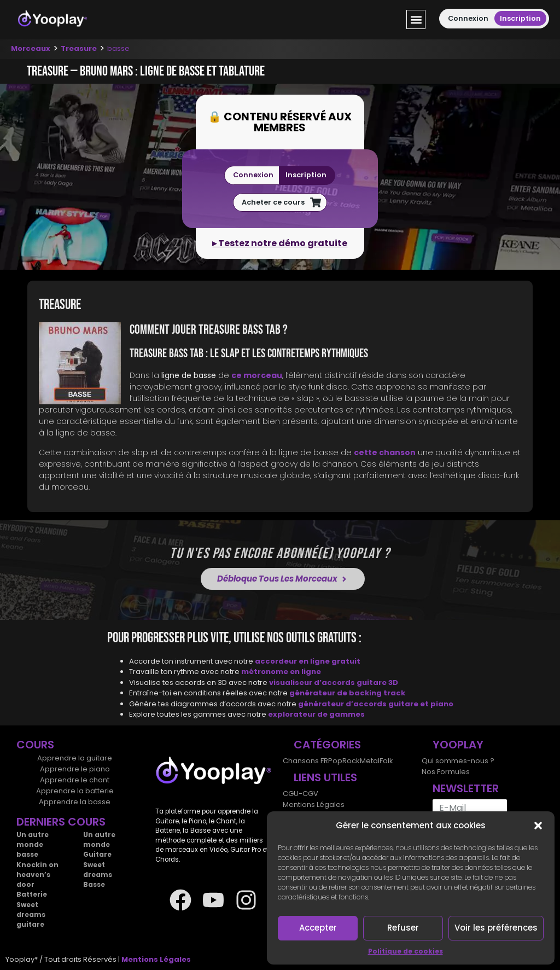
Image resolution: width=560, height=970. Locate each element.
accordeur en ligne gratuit (308, 661)
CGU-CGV (301, 794)
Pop (335, 761)
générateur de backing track (347, 693)
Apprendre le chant (75, 780)
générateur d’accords (343, 704)
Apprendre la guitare (75, 758)
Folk (386, 761)
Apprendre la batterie (75, 791)
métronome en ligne (281, 672)
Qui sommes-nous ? (458, 761)
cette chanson (385, 452)
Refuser (403, 928)
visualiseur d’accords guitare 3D (334, 683)
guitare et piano (421, 704)
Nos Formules (446, 772)
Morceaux (31, 48)
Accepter (318, 928)
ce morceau (257, 375)
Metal (370, 761)
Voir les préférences (496, 928)
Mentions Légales (314, 805)
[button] (538, 826)
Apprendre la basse (75, 802)
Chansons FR (305, 761)
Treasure (79, 48)
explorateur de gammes (316, 714)
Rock (351, 761)
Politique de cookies (406, 951)
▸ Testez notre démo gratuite (280, 243)
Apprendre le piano (75, 769)
